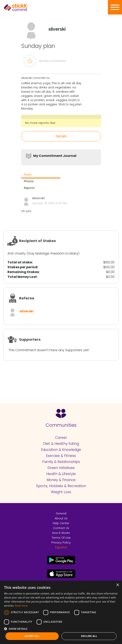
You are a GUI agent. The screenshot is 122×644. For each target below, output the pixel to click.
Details (61, 136)
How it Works (61, 533)
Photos (29, 181)
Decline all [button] (89, 636)
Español (61, 547)
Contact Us (61, 528)
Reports (29, 188)
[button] (61, 629)
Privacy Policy (61, 543)
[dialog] (61, 612)
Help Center (61, 523)
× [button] (117, 585)
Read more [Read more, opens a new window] (21, 606)
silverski (27, 311)
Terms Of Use (61, 538)
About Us (61, 518)
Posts (28, 175)
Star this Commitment (52, 61)
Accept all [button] (32, 636)
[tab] (41, 175)
